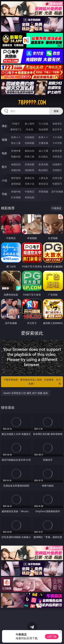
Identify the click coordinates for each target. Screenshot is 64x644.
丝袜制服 (30, 143)
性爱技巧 (57, 184)
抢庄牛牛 (57, 129)
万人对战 (43, 124)
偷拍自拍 (30, 151)
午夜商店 (30, 192)
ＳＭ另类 (57, 143)
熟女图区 (43, 170)
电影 (4, 153)
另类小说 (30, 184)
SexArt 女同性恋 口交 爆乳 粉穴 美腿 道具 (26, 393)
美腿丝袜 (16, 170)
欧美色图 (43, 164)
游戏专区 (57, 124)
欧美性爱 (57, 151)
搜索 (56, 111)
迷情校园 (16, 184)
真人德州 (30, 124)
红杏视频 (16, 197)
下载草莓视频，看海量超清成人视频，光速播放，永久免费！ (32, 382)
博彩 (4, 126)
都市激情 (16, 178)
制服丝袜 (16, 157)
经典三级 (30, 157)
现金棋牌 (43, 129)
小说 (4, 180)
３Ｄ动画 (57, 137)
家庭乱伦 (30, 178)
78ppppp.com (32, 102)
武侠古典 (57, 178)
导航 (4, 194)
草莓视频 (43, 192)
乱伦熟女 (43, 157)
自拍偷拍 (30, 137)
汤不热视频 (57, 192)
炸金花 (30, 129)
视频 (4, 140)
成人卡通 (43, 151)
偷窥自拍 (16, 164)
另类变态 (57, 157)
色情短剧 (30, 197)
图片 (4, 167)
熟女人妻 (16, 143)
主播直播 (43, 143)
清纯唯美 (30, 170)
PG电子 (16, 124)
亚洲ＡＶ (16, 137)
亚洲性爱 (16, 151)
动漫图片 (57, 164)
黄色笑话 (43, 184)
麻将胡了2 (16, 129)
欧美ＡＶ (43, 137)
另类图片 (57, 170)
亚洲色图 (30, 164)
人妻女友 (43, 178)
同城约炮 (16, 192)
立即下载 (52, 636)
